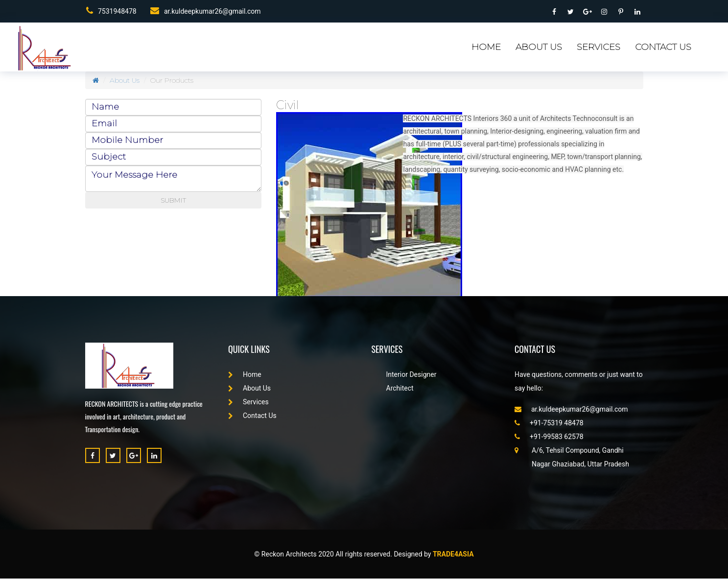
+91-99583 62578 (549, 438)
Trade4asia (453, 556)
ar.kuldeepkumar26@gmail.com (205, 12)
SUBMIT (173, 202)
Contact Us (663, 49)
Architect (400, 390)
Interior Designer (411, 376)
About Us (539, 49)
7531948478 (110, 12)
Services (599, 49)
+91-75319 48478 (549, 424)
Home (486, 49)
